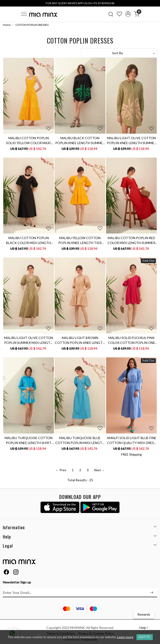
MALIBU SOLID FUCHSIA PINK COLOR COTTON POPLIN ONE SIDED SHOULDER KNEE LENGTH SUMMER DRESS (132, 340)
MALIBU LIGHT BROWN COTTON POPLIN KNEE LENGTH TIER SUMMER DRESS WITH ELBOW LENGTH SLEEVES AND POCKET (80, 340)
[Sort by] (119, 53)
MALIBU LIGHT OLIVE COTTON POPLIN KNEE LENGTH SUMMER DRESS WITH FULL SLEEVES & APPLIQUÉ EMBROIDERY (132, 141)
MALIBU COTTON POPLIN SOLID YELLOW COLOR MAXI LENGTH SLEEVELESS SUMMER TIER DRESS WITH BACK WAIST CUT (29, 141)
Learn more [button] (125, 637)
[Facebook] (6, 573)
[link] (111, 14)
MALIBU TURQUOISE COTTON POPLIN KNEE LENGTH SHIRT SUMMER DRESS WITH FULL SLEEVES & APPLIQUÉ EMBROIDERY (29, 441)
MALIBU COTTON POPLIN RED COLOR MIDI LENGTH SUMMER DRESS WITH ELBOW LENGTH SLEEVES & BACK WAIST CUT (131, 241)
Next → (99, 470)
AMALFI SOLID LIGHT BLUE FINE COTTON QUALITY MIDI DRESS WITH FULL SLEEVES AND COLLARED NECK (132, 441)
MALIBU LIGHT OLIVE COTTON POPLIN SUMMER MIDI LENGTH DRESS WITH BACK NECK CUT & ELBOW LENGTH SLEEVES (28, 340)
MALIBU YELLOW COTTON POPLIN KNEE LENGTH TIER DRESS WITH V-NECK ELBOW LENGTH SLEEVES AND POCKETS (80, 241)
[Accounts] (128, 14)
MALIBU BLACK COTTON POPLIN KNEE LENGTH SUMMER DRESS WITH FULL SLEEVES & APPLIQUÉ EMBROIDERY (80, 141)
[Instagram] (16, 573)
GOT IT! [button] (145, 637)
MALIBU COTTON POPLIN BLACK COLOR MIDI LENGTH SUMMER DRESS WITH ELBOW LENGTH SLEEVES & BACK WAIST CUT (28, 241)
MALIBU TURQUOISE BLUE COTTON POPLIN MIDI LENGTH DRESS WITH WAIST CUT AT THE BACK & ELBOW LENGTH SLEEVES (80, 441)
